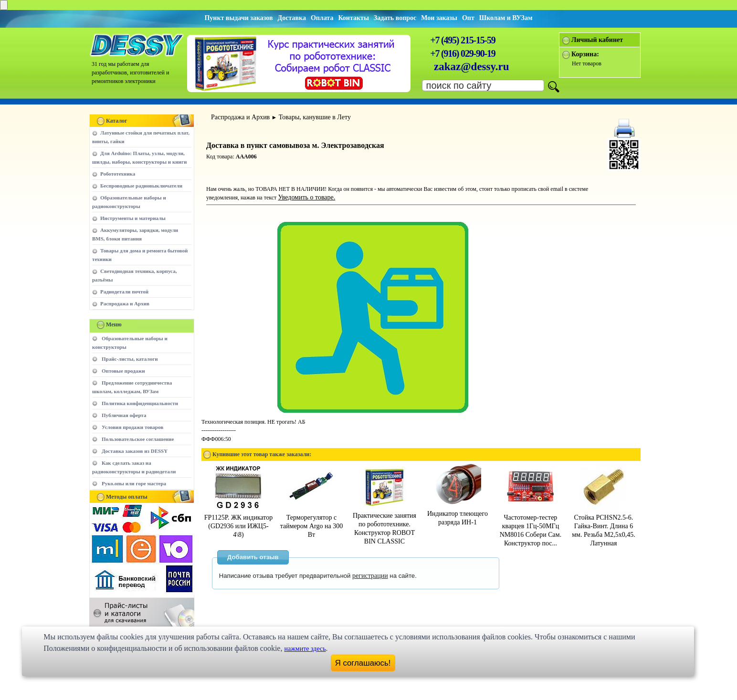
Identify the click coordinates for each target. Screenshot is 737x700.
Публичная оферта (124, 415)
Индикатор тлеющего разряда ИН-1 (458, 514)
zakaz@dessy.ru (472, 67)
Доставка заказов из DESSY (135, 451)
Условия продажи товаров (132, 427)
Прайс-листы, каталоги (130, 359)
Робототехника (118, 174)
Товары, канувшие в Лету (315, 117)
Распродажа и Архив (125, 303)
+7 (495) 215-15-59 (463, 40)
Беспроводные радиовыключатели (141, 186)
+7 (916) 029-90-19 (463, 53)
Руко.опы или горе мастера (134, 483)
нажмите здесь (305, 649)
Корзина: (585, 54)
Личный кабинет (597, 40)
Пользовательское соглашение (138, 439)
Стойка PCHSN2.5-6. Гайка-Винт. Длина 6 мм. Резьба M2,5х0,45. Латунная (603, 526)
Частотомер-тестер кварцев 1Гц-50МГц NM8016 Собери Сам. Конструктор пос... (531, 526)
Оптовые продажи (123, 371)
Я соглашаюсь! (363, 663)
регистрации (370, 576)
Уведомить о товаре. (306, 197)
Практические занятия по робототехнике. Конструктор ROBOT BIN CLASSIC (384, 524)
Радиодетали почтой (124, 292)
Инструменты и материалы (133, 218)
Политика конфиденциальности (140, 403)
